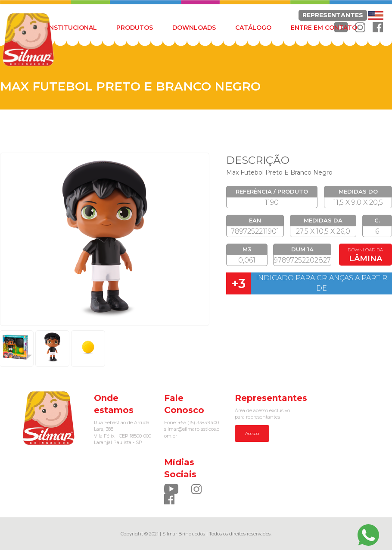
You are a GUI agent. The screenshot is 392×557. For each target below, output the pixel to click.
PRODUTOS (135, 28)
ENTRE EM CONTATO (324, 28)
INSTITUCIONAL (72, 28)
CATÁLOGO (253, 28)
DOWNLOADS (194, 28)
